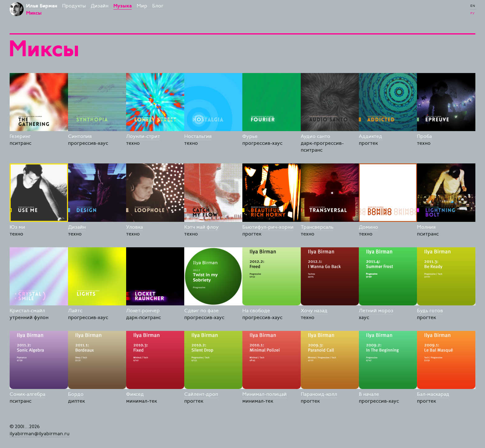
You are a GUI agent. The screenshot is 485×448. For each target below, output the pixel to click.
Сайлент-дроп (201, 394)
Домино (368, 227)
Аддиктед (371, 136)
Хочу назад (314, 311)
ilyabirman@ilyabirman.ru (40, 433)
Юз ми (17, 227)
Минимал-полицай (265, 394)
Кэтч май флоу (201, 227)
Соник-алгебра (27, 394)
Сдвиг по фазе (201, 311)
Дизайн (77, 227)
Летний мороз (376, 311)
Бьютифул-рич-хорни (268, 227)
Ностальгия (198, 136)
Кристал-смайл (27, 311)
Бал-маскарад (433, 394)
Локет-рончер (143, 311)
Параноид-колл (319, 394)
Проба (424, 136)
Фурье (250, 136)
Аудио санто (316, 136)
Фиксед (135, 394)
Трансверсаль (317, 227)
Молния (426, 227)
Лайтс (75, 311)
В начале (369, 394)
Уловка (135, 227)
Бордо (76, 394)
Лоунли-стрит (143, 136)
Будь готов (430, 311)
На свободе (256, 311)
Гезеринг (20, 136)
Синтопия (80, 136)
